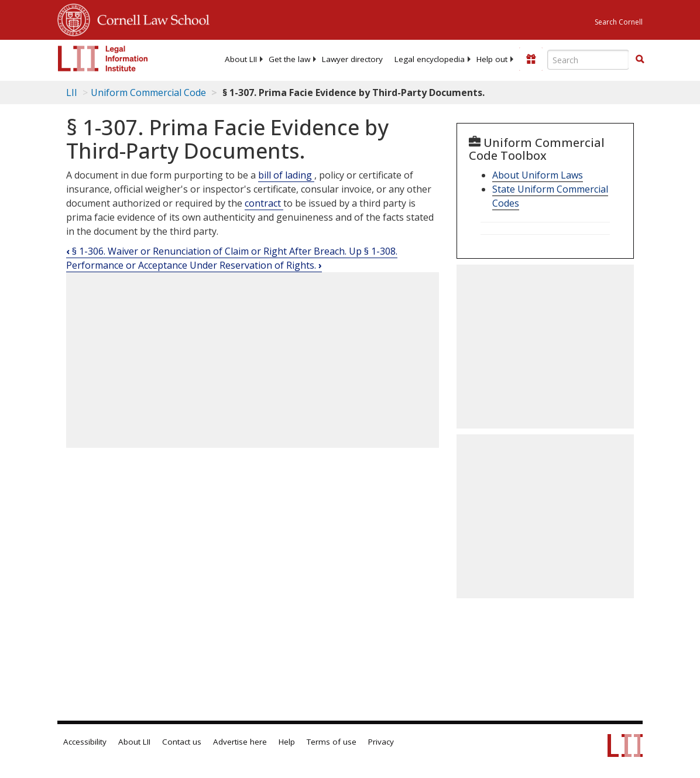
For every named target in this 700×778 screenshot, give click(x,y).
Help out (492, 59)
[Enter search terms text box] (588, 60)
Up (356, 251)
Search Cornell (619, 22)
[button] (640, 59)
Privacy (381, 742)
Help (287, 742)
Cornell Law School (150, 18)
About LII (241, 59)
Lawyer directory (352, 59)
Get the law (289, 59)
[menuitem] (241, 59)
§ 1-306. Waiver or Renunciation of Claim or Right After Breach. (207, 251)
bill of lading (286, 175)
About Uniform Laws (538, 175)
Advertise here (240, 742)
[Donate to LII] (531, 59)
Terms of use (332, 742)
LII (72, 92)
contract (264, 203)
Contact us (182, 742)
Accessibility (85, 742)
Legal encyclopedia (430, 59)
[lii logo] (103, 59)
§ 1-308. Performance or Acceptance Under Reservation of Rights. (232, 258)
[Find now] (640, 60)
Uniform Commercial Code (148, 92)
